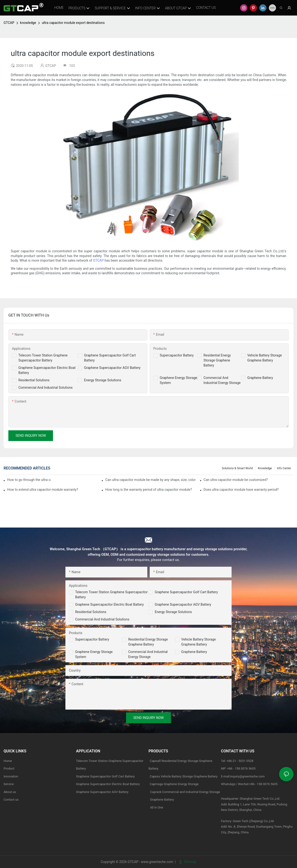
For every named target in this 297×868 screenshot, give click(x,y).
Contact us (11, 800)
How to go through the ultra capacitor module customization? (29, 480)
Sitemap (188, 862)
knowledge (28, 23)
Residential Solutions (34, 380)
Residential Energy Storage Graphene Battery (217, 360)
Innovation (11, 776)
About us (10, 792)
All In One (156, 807)
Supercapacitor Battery (177, 355)
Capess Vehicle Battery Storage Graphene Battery (184, 776)
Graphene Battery (260, 378)
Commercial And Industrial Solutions (45, 388)
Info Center (284, 468)
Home (8, 761)
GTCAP (9, 23)
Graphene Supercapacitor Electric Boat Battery (109, 604)
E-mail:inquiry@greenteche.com (243, 776)
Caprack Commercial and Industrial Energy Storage (184, 792)
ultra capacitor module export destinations (73, 23)
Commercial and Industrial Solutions (102, 619)
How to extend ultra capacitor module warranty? (43, 490)
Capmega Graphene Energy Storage (174, 784)
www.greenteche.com (157, 862)
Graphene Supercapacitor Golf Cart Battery (186, 592)
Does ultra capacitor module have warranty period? (241, 490)
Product (9, 768)
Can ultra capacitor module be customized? (236, 480)
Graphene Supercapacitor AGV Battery (112, 368)
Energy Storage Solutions (103, 380)
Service (9, 784)
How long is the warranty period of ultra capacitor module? (149, 490)
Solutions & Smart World (237, 468)
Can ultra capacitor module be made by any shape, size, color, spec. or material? (150, 480)
